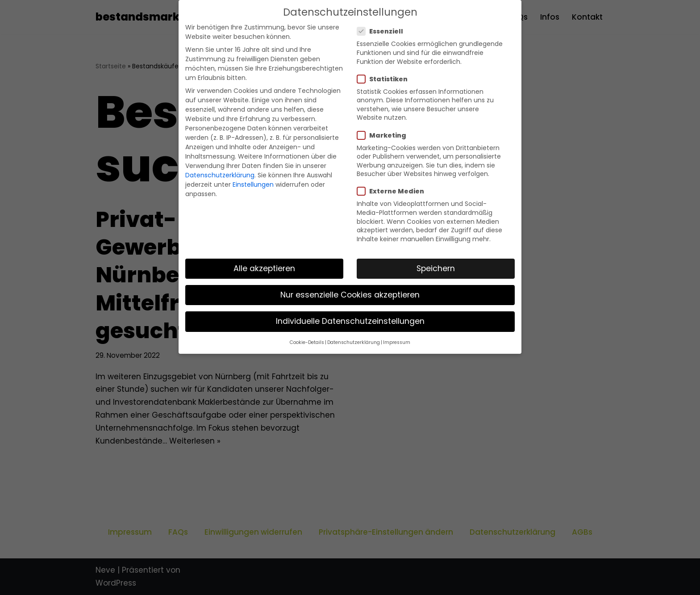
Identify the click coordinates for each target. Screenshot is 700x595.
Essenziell (383, 31)
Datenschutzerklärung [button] (354, 342)
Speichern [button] (436, 268)
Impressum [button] (397, 342)
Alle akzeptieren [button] (264, 268)
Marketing (384, 135)
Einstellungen (253, 184)
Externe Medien (393, 191)
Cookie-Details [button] (307, 342)
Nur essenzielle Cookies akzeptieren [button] (350, 295)
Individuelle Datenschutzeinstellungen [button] (350, 321)
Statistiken (385, 79)
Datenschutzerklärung (220, 175)
